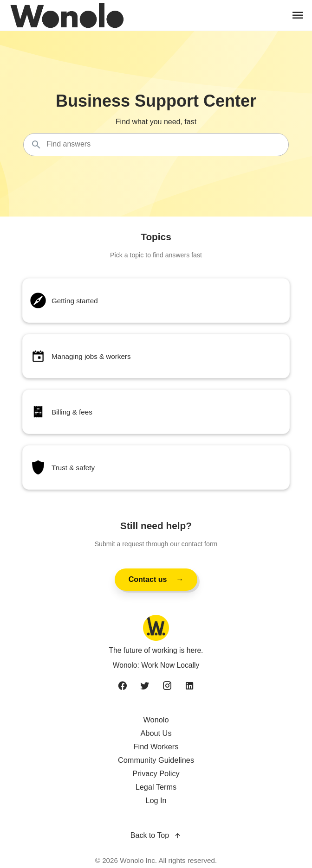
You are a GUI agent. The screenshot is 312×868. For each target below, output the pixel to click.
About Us (156, 733)
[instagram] (167, 686)
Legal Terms (156, 787)
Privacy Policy (156, 773)
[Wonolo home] (156, 628)
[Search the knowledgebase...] (156, 145)
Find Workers (156, 747)
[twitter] (145, 686)
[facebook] (123, 686)
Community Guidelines (156, 760)
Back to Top (156, 836)
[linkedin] (189, 686)
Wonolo (156, 720)
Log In (156, 800)
